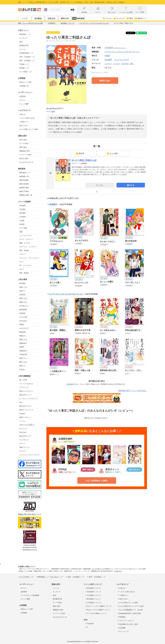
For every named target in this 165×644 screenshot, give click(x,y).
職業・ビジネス (25, 243)
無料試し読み (105, 81)
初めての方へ (24, 126)
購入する (131, 185)
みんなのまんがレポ (26, 162)
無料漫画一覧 (24, 176)
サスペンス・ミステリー (28, 247)
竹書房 (107, 56)
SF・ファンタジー (26, 265)
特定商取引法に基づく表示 (128, 624)
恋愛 (21, 232)
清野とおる (23, 340)
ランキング (119, 18)
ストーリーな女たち (26, 384)
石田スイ (22, 291)
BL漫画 (22, 224)
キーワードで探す (26, 155)
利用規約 (121, 617)
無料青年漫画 (24, 188)
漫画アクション (25, 447)
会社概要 (121, 628)
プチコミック (24, 387)
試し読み (100, 185)
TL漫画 (22, 221)
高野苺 (22, 347)
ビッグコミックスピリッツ (29, 399)
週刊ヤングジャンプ (26, 410)
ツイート (132, 33)
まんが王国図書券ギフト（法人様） (131, 610)
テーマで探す (24, 144)
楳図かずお (23, 302)
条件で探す (23, 140)
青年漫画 (22, 213)
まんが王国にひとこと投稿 (29, 129)
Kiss (21, 402)
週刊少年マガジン (26, 406)
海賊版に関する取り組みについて (30, 514)
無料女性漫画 (24, 180)
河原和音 (22, 313)
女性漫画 (22, 206)
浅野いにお (23, 287)
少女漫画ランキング (93, 595)
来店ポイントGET (26, 82)
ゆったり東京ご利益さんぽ (84, 160)
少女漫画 (22, 209)
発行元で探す (24, 158)
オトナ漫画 (23, 228)
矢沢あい (22, 369)
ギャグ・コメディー (26, 239)
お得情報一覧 (24, 86)
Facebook (89, 623)
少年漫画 (22, 217)
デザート (22, 444)
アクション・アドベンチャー (29, 258)
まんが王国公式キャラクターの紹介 (131, 606)
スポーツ (22, 254)
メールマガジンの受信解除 (30, 595)
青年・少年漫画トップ (27, 61)
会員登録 (22, 96)
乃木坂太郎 (23, 355)
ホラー (22, 262)
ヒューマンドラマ (26, 236)
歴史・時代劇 (24, 251)
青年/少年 (65, 18)
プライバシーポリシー (126, 621)
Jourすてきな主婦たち (27, 425)
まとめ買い (113, 153)
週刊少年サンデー (26, 436)
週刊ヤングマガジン (26, 391)
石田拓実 (22, 295)
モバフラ (22, 451)
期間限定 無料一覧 (26, 195)
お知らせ (22, 114)
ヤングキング (24, 440)
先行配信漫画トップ (26, 53)
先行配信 (38, 18)
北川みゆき (23, 321)
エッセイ (117, 64)
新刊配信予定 (24, 46)
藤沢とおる (23, 362)
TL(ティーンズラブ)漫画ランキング (98, 606)
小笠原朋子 (115, 48)
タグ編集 (52, 112)
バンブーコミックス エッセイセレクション (66, 294)
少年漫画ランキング (93, 602)
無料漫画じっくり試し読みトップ (49, 577)
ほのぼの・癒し (128, 64)
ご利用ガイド (24, 122)
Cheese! (22, 414)
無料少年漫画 (24, 191)
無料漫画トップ (25, 34)
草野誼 (22, 325)
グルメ (22, 269)
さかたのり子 (24, 328)
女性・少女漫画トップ (27, 57)
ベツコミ (22, 421)
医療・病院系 (24, 273)
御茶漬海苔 (23, 310)
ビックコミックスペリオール (29, 455)
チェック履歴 (24, 104)
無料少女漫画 (24, 184)
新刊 (129, 18)
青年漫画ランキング (93, 599)
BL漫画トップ (24, 68)
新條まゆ (22, 336)
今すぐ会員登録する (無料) (97, 481)
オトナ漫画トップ (26, 72)
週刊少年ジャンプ (26, 395)
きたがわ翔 (23, 317)
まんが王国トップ (26, 577)
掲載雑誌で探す (25, 151)
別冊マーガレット (26, 417)
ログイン (22, 100)
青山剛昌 (22, 283)
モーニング (23, 429)
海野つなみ (23, 298)
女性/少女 (51, 18)
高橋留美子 (23, 351)
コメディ (108, 64)
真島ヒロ (22, 366)
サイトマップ (123, 631)
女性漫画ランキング (93, 592)
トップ (25, 18)
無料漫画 (78, 18)
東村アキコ (23, 358)
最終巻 (80, 153)
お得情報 (24, 613)
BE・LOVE (23, 380)
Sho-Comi (23, 432)
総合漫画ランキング (93, 588)
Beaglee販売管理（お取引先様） (130, 613)
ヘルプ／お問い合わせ (27, 118)
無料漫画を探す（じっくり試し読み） (133, 391)
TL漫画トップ (24, 64)
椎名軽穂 (22, 332)
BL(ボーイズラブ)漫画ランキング (98, 610)
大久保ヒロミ (24, 306)
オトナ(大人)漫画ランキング (96, 613)
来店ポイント (141, 18)
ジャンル (107, 18)
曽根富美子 (23, 343)
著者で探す (23, 147)
